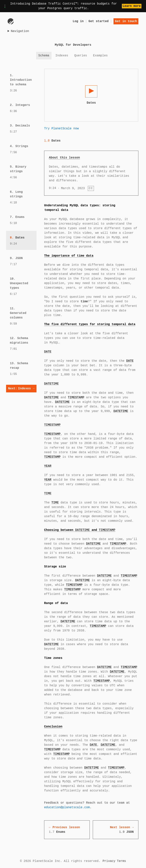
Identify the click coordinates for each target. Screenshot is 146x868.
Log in (78, 21)
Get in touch (126, 21)
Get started (99, 21)
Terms (121, 861)
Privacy (109, 861)
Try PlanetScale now (61, 129)
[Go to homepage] (11, 21)
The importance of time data (69, 256)
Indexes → (21, 389)
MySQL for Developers (73, 45)
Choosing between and (80, 530)
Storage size (55, 567)
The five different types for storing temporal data (90, 324)
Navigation (20, 31)
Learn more (132, 6)
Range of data (56, 603)
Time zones (53, 658)
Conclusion (53, 727)
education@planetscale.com (67, 807)
